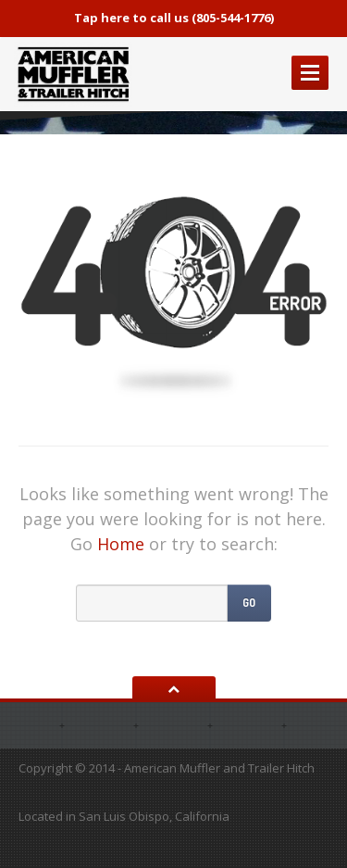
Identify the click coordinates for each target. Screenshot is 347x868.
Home (121, 544)
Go (249, 603)
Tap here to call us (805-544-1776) (174, 18)
